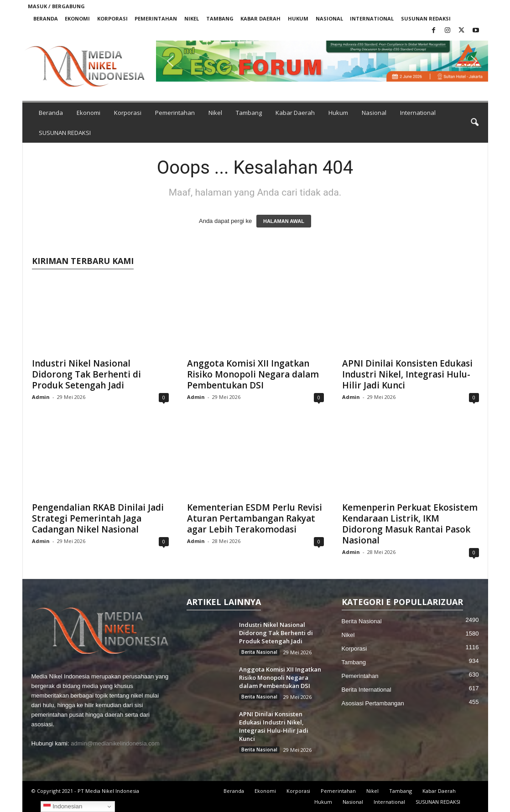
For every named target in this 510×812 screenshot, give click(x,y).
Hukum (298, 18)
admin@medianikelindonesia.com (115, 743)
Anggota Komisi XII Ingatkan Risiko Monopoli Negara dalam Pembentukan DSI (253, 374)
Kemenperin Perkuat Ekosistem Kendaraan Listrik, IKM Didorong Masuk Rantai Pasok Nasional (410, 524)
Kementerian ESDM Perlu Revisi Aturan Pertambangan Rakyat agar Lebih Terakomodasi (255, 518)
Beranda (46, 18)
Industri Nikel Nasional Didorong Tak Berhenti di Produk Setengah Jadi (86, 374)
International (372, 18)
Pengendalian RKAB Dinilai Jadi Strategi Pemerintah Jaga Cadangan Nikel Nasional (98, 518)
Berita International (367, 690)
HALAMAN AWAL (284, 221)
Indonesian (63, 807)
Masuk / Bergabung (56, 6)
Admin (41, 397)
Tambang (220, 18)
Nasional (329, 18)
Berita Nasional (259, 652)
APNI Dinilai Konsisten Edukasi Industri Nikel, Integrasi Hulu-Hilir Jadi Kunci (407, 374)
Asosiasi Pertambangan (373, 703)
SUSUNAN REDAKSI (426, 18)
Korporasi (112, 18)
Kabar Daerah (260, 18)
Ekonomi (77, 18)
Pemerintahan (156, 18)
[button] (322, 61)
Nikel (192, 18)
